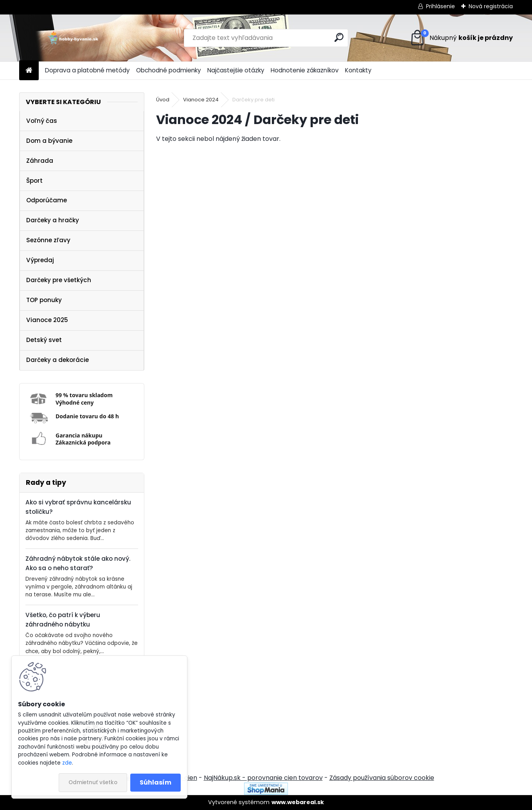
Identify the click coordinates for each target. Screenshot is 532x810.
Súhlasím (155, 782)
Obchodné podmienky (169, 70)
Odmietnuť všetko (93, 782)
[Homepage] (29, 71)
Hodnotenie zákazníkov (305, 70)
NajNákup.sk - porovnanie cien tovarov (263, 778)
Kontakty (358, 70)
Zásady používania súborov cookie (382, 778)
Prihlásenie (440, 6)
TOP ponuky (44, 300)
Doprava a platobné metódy (87, 70)
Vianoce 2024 (201, 100)
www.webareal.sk (298, 802)
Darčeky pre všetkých (59, 280)
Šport (34, 181)
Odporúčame (47, 200)
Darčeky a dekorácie (58, 360)
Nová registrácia (491, 6)
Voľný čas (42, 121)
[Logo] (73, 38)
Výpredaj (40, 260)
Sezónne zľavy (48, 240)
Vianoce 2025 (47, 320)
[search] (339, 37)
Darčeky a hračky (53, 220)
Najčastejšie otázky (236, 70)
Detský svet (44, 340)
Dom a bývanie (49, 141)
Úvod (163, 100)
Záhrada (40, 161)
